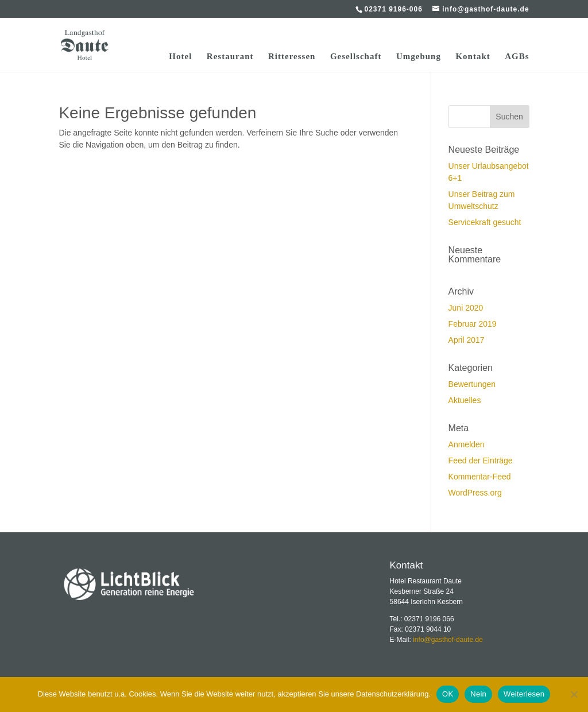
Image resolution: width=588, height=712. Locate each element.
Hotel (180, 57)
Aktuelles (465, 400)
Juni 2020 (466, 308)
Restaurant (230, 57)
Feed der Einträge (481, 461)
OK (448, 694)
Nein (478, 694)
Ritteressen (292, 57)
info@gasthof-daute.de (448, 640)
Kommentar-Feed (480, 477)
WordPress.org (475, 493)
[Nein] (574, 694)
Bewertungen (472, 384)
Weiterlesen (524, 694)
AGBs (517, 57)
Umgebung (419, 57)
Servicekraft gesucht (485, 222)
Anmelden (467, 444)
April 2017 (467, 340)
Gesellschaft (356, 57)
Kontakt (473, 57)
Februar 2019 (473, 324)
